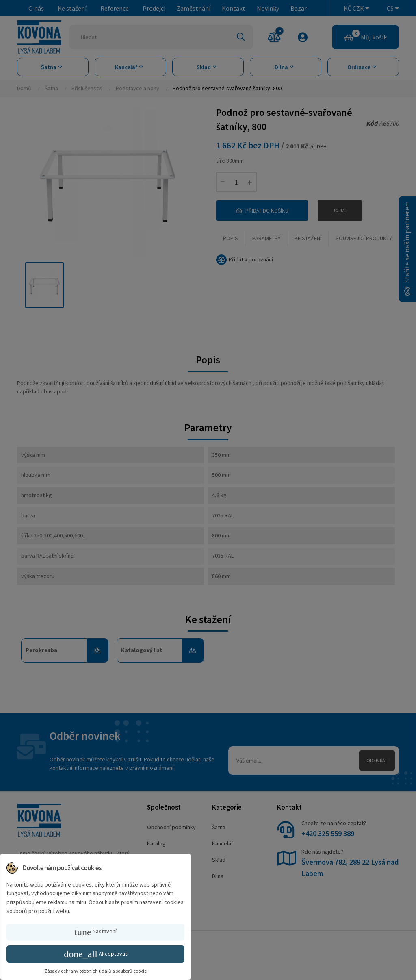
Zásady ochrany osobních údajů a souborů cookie (95, 971)
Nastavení (95, 932)
